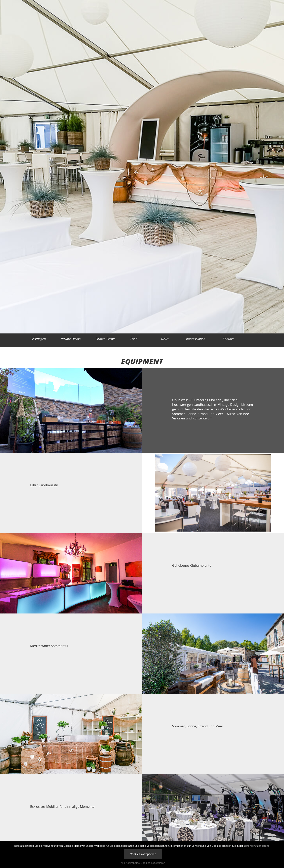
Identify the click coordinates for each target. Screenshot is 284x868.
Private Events (71, 339)
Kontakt (230, 339)
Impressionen (197, 339)
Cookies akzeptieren (143, 854)
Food (134, 339)
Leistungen (38, 339)
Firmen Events (105, 339)
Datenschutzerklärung (257, 846)
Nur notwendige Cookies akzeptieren (143, 863)
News (166, 339)
